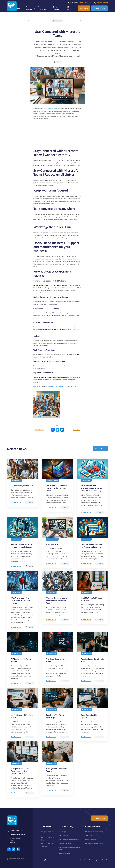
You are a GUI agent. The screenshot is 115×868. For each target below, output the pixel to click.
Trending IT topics (52, 480)
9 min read (100, 737)
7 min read (30, 566)
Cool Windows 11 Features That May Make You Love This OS (56, 488)
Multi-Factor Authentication (94, 843)
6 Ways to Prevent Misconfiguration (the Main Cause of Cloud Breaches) (92, 488)
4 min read (57, 62)
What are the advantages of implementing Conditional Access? (57, 600)
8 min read (65, 507)
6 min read (100, 564)
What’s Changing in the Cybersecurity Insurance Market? (21, 600)
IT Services (29, 8)
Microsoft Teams (52, 108)
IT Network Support (65, 843)
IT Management (16, 480)
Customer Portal (99, 8)
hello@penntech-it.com (16, 835)
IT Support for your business (22, 486)
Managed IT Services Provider (47, 833)
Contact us (84, 8)
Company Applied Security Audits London (69, 849)
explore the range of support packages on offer (61, 386)
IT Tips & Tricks (37, 68)
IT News (69, 8)
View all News (100, 449)
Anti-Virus (89, 836)
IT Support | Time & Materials (47, 845)
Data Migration (63, 836)
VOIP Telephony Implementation (69, 840)
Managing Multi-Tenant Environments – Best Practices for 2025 (20, 771)
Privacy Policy (45, 860)
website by (93, 860)
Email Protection (91, 840)
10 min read (99, 620)
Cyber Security (56, 8)
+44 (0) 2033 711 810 (15, 831)
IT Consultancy (42, 8)
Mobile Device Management (94, 832)
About (19, 8)
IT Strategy (62, 832)
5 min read (65, 564)
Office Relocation (64, 854)
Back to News (58, 21)
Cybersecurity (86, 480)
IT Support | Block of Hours (47, 839)
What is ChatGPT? (53, 544)
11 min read (29, 502)
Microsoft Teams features (53, 114)
